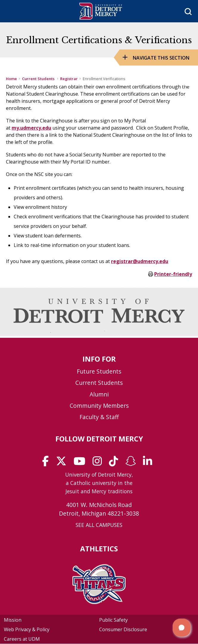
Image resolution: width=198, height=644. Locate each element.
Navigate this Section (161, 58)
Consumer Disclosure (123, 629)
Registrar (69, 79)
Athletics (99, 549)
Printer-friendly (173, 274)
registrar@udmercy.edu (140, 261)
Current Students (39, 79)
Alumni (99, 394)
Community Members (99, 406)
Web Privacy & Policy (27, 629)
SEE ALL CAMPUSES (99, 525)
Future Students (99, 371)
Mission (13, 620)
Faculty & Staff (99, 417)
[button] (182, 628)
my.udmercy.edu (31, 128)
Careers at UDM (22, 639)
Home (11, 79)
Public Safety (113, 620)
